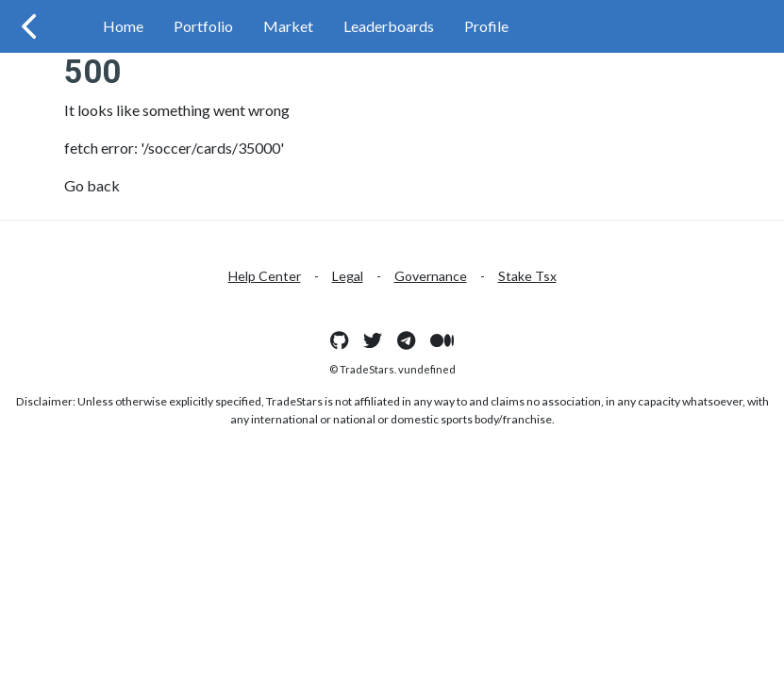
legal (348, 276)
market (288, 26)
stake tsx (527, 276)
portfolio (203, 26)
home (123, 26)
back (103, 185)
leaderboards (389, 26)
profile (486, 26)
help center (265, 276)
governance (431, 276)
